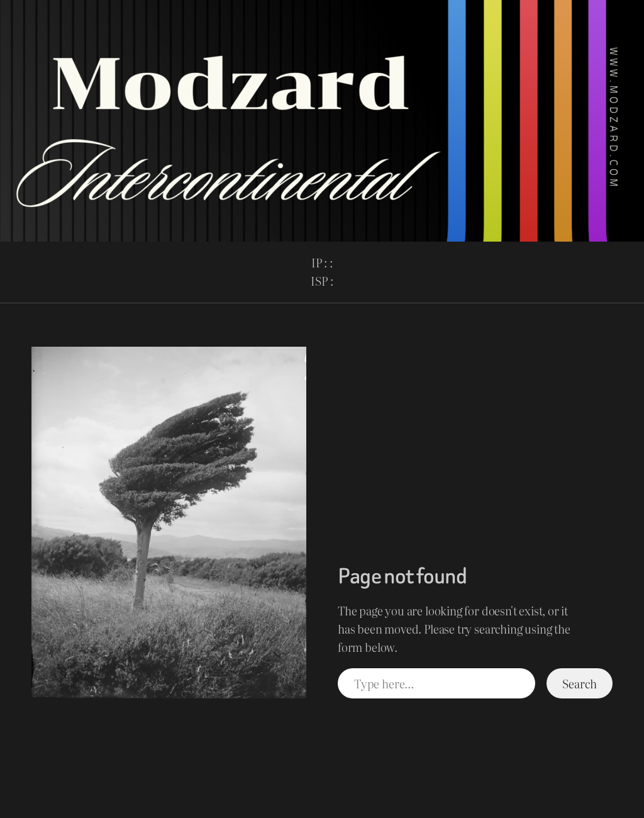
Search (579, 684)
